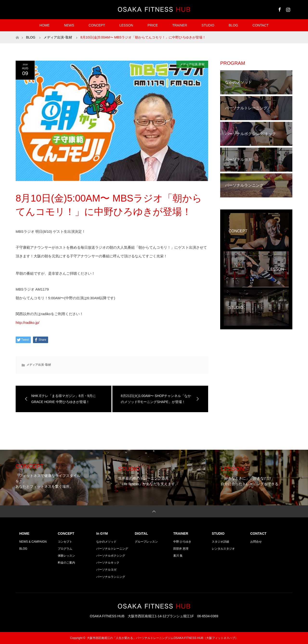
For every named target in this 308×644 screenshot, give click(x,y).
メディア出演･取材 (192, 64)
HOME (45, 25)
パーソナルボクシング (111, 556)
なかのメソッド (106, 542)
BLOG (233, 25)
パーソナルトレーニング (112, 549)
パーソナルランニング (111, 577)
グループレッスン (146, 542)
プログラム (65, 549)
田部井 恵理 (181, 549)
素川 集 (178, 556)
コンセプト (65, 542)
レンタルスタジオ (223, 549)
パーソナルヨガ (106, 570)
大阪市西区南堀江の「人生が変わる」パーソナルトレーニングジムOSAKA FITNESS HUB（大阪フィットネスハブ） (162, 638)
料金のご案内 (66, 563)
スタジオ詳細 (220, 542)
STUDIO (208, 25)
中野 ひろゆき (182, 542)
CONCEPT (97, 25)
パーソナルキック (108, 563)
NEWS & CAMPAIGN (33, 542)
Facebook (279, 9)
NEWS (69, 25)
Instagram (288, 9)
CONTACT (260, 25)
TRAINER (180, 25)
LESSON (126, 25)
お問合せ (256, 542)
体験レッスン (66, 556)
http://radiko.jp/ (27, 322)
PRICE (153, 25)
